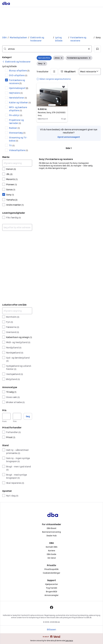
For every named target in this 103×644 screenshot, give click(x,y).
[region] (52, 95)
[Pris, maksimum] (17, 416)
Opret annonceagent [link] (69, 137)
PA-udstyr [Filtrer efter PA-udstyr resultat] (16, 115)
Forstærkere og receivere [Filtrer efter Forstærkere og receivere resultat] (17, 82)
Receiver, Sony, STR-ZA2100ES (52, 112)
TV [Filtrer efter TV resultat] (12, 145)
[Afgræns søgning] (17, 163)
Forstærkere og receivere (78, 39)
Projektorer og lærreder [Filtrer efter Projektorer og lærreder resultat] (16, 122)
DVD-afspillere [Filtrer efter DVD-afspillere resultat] (18, 75)
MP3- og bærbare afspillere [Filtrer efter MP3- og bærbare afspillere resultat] (18, 109)
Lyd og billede (59, 39)
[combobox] (47, 49)
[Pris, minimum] (6, 416)
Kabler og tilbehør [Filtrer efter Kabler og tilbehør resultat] (20, 102)
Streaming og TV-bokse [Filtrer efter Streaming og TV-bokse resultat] (18, 139)
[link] (16, 62)
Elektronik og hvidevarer (37, 39)
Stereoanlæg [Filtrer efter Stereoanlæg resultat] (17, 133)
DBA (4, 38)
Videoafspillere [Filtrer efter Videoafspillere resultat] (19, 150)
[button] (97, 49)
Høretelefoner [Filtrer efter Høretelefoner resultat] (18, 98)
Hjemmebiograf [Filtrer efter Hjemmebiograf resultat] (19, 88)
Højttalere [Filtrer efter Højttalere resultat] (16, 93)
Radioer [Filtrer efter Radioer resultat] (14, 128)
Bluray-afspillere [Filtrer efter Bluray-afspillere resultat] (19, 71)
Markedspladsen (18, 38)
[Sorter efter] (90, 72)
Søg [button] (28, 416)
